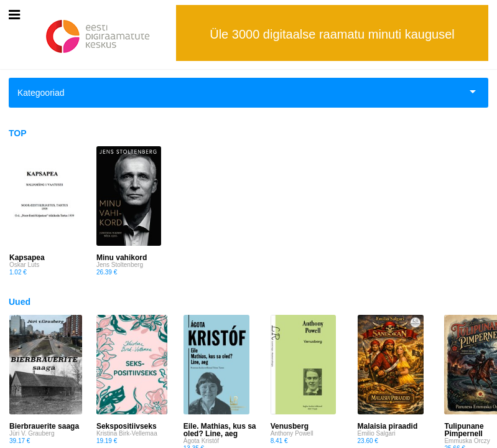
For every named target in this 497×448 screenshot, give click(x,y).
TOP (18, 133)
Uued (20, 302)
